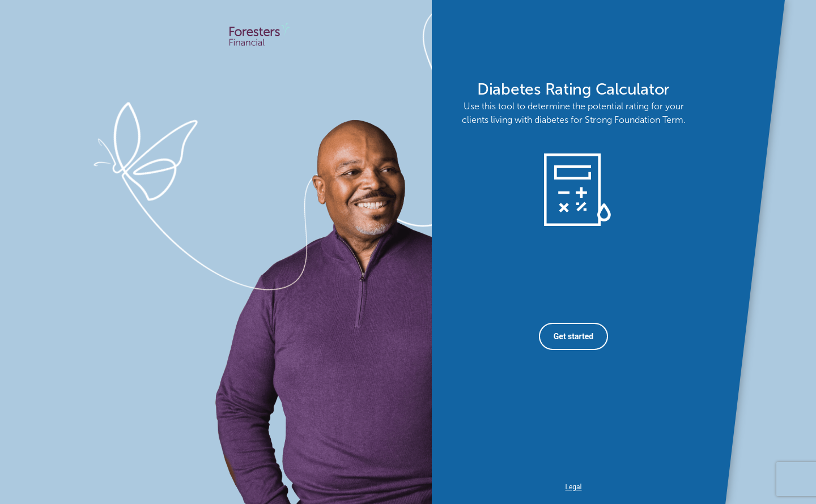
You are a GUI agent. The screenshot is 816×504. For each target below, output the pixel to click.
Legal (573, 487)
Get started (573, 336)
